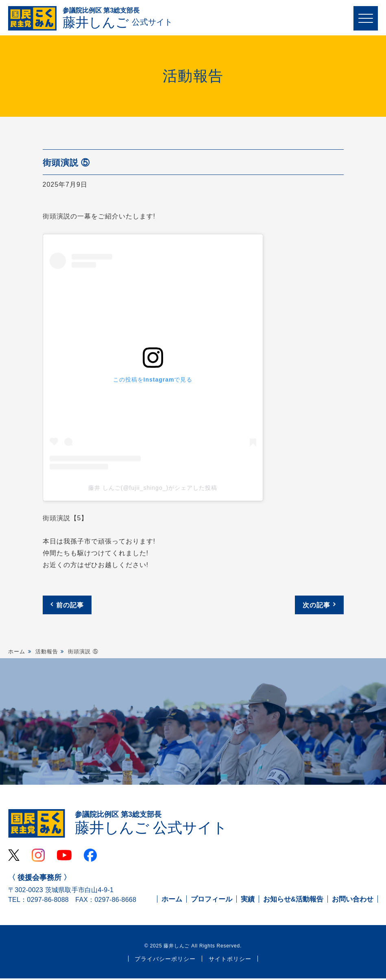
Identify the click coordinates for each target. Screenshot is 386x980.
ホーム (17, 652)
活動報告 (47, 652)
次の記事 (316, 606)
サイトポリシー (230, 961)
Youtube (64, 857)
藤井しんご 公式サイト (151, 824)
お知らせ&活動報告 (293, 901)
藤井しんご (118, 19)
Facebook (90, 857)
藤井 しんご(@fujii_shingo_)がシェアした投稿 (153, 489)
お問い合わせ (353, 901)
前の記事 (70, 606)
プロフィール (212, 901)
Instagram (38, 857)
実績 (248, 901)
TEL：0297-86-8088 (38, 902)
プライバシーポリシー (165, 961)
